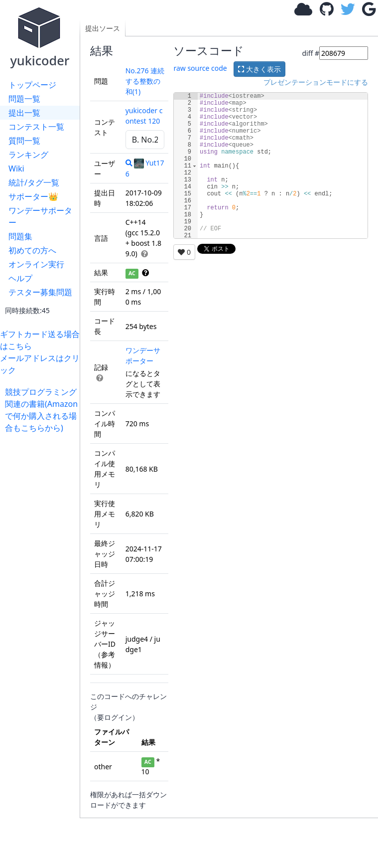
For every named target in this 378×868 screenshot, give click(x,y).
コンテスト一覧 (36, 127)
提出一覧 (24, 113)
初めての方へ (32, 250)
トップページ (32, 85)
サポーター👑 (33, 196)
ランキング (28, 155)
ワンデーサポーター (40, 216)
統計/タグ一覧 (34, 182)
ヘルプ (20, 278)
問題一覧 (24, 99)
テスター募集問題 (40, 292)
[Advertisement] (42, 583)
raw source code (200, 68)
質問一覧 (24, 141)
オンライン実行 (36, 264)
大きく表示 (259, 69)
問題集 (20, 236)
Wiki (16, 169)
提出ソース (103, 28)
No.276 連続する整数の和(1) (145, 81)
